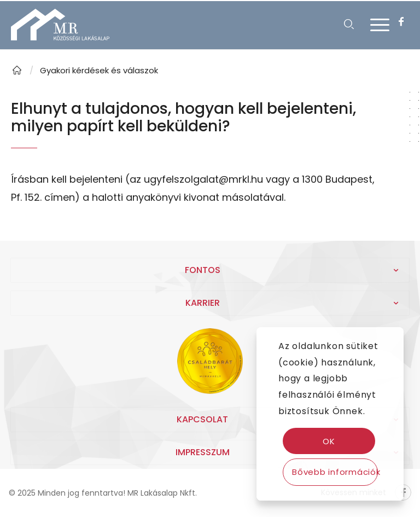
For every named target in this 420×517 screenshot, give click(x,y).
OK (329, 441)
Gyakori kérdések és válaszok (99, 70)
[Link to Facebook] (401, 22)
